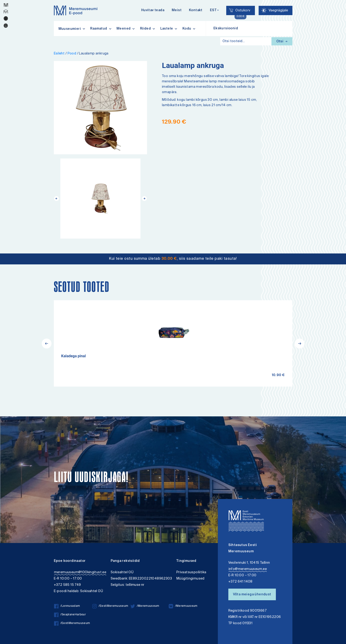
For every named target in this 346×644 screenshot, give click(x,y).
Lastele (169, 29)
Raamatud (101, 29)
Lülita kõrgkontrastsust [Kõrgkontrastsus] (7, 3)
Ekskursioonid (226, 29)
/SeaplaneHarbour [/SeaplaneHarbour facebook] (70, 615)
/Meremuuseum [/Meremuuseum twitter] (145, 606)
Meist (177, 10)
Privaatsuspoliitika (191, 572)
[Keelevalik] (214, 11)
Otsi (282, 42)
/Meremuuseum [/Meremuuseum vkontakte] (183, 606)
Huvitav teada (153, 10)
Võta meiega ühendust (252, 595)
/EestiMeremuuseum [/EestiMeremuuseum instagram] (110, 606)
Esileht (59, 54)
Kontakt (196, 10)
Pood (72, 54)
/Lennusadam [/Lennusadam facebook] (67, 606)
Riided (148, 29)
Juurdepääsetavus (8, 1)
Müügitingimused (190, 579)
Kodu (189, 29)
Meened (126, 29)
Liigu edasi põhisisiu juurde (6, 1)
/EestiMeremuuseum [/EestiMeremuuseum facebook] (72, 623)
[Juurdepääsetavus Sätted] (276, 10)
